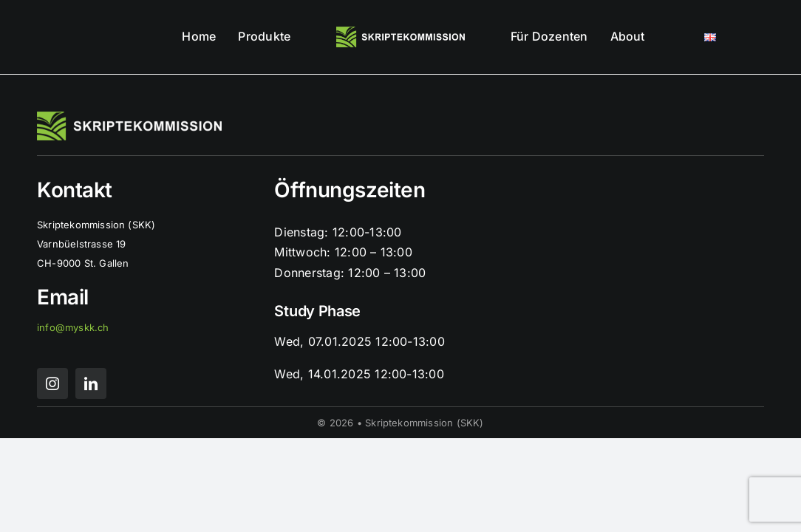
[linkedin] (91, 383)
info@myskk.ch (73, 327)
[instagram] (52, 383)
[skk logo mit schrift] (401, 33)
